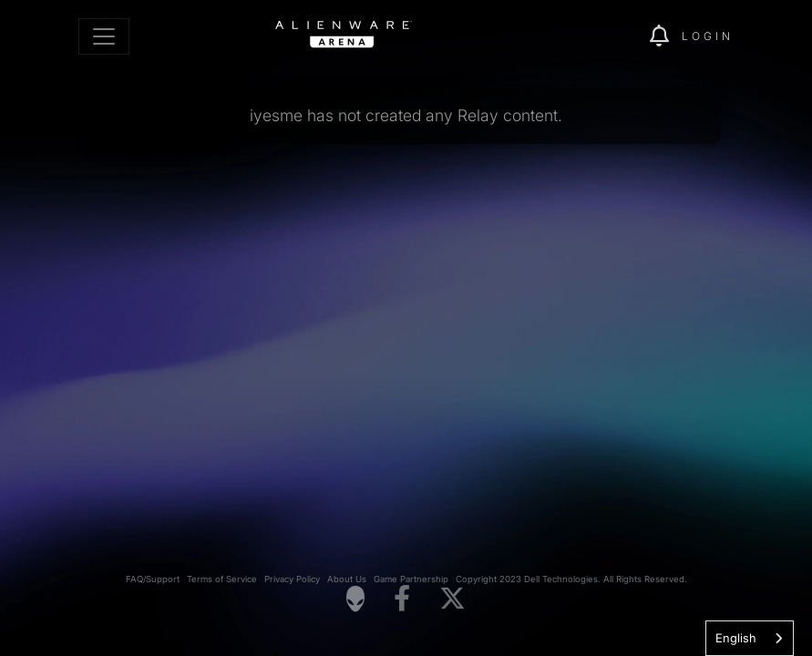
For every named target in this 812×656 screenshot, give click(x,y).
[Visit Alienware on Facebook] (402, 599)
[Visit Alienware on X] (452, 599)
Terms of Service (222, 579)
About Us (347, 579)
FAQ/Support (153, 579)
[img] (604, 36)
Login (708, 36)
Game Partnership (411, 579)
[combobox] (750, 638)
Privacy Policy (292, 579)
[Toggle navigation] (104, 36)
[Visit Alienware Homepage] (355, 599)
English (736, 638)
